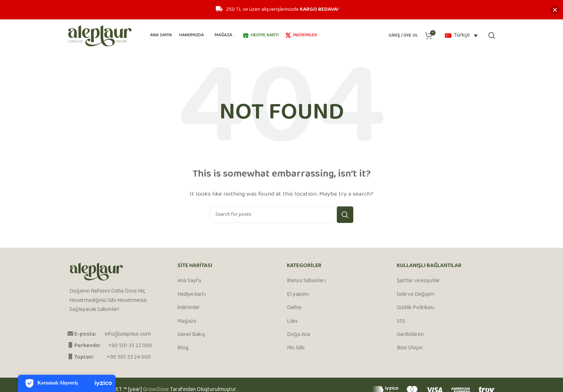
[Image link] (96, 272)
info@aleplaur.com (128, 334)
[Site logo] (100, 36)
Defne (294, 308)
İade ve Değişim (415, 295)
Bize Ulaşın (410, 348)
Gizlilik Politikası (416, 308)
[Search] (492, 36)
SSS (401, 322)
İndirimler (189, 308)
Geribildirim (410, 335)
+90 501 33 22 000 (130, 346)
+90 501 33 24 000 (129, 357)
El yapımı (298, 295)
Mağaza (187, 322)
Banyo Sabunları (306, 281)
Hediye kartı (192, 295)
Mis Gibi (296, 348)
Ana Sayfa (189, 281)
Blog (183, 348)
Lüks (292, 322)
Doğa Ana (299, 335)
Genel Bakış (191, 335)
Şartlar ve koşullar (418, 281)
